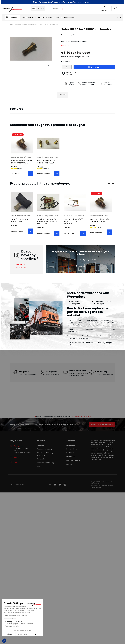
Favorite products (73, 460)
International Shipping (45, 463)
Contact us (21, 268)
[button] (117, 9)
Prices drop (71, 445)
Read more (65, 45)
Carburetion (17, 25)
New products (72, 449)
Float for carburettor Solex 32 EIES (20, 220)
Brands (69, 464)
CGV (11, 485)
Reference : (65, 35)
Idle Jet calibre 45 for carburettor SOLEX (47, 162)
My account (71, 457)
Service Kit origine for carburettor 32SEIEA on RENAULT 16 (48, 222)
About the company (44, 449)
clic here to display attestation (81, 416)
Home (11, 25)
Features (63, 95)
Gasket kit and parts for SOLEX (30, 25)
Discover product (17, 173)
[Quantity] (67, 67)
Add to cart (94, 67)
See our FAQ (21, 265)
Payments (41, 459)
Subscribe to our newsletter (102, 425)
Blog (39, 467)
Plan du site (20, 485)
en (119, 17)
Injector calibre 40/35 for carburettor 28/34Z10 (73, 222)
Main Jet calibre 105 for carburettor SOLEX (22, 162)
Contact (15, 457)
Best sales (70, 453)
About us (40, 445)
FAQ (13, 462)
